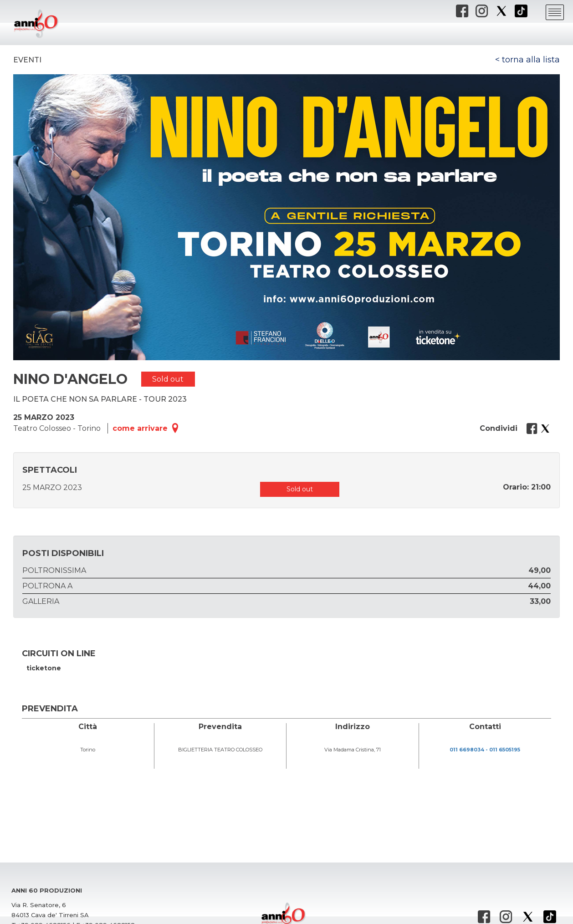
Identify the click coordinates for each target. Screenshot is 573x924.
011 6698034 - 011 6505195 (485, 750)
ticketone (44, 668)
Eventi (27, 60)
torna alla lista (531, 60)
